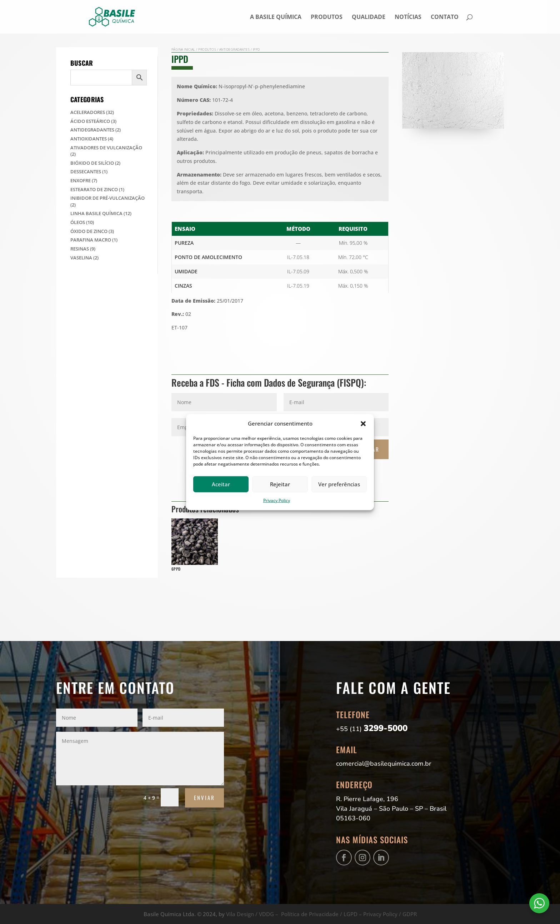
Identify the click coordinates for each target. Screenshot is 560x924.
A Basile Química (276, 18)
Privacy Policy (277, 500)
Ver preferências (339, 484)
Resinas (80, 249)
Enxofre (81, 180)
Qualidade (369, 18)
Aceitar (221, 484)
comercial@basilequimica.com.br (384, 764)
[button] (363, 424)
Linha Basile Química (96, 213)
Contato (445, 18)
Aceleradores (88, 112)
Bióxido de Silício (92, 163)
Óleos (78, 222)
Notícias (408, 18)
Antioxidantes (89, 139)
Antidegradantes (92, 130)
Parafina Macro (91, 240)
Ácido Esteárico (90, 121)
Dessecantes (86, 172)
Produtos (327, 18)
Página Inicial (183, 49)
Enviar (204, 798)
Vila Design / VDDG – (254, 914)
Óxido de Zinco (89, 231)
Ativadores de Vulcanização (106, 148)
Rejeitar (280, 484)
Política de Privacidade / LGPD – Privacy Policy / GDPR (349, 914)
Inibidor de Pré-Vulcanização (107, 198)
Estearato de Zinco (94, 189)
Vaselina (81, 258)
